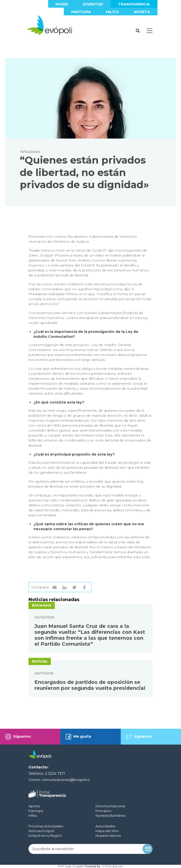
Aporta (142, 12)
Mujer (62, 4)
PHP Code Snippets (71, 866)
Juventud (93, 4)
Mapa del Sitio (107, 831)
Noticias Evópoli (41, 831)
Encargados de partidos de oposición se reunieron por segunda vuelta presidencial (90, 685)
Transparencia (134, 4)
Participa (81, 12)
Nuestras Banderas (110, 815)
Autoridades (105, 826)
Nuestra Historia (108, 836)
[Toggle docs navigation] (150, 31)
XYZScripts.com (113, 866)
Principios (103, 811)
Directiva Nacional (110, 806)
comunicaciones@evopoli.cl (66, 780)
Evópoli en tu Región (45, 836)
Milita (112, 12)
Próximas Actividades (46, 826)
